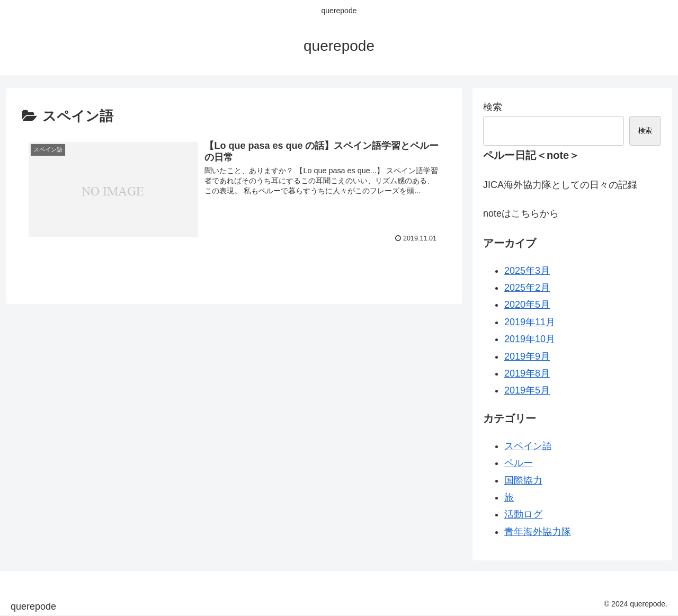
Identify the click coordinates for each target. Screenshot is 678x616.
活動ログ (523, 514)
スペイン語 (528, 446)
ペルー (519, 463)
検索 (493, 107)
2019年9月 (527, 356)
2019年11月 (530, 322)
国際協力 (523, 480)
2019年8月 (527, 373)
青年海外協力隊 (538, 532)
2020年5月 (527, 305)
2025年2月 (527, 288)
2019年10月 (530, 339)
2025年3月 (527, 271)
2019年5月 (527, 390)
